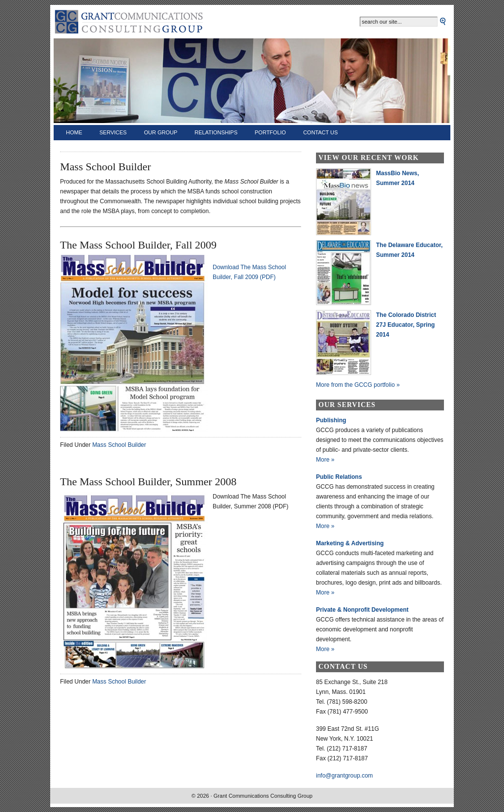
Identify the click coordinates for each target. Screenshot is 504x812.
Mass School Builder (119, 445)
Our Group (160, 132)
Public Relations (339, 477)
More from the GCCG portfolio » (358, 385)
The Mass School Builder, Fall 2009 (138, 245)
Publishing (331, 420)
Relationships (216, 132)
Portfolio (270, 132)
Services (113, 132)
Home (74, 132)
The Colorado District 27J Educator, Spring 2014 (406, 325)
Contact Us (321, 132)
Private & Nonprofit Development (362, 610)
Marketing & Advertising (350, 543)
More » (325, 460)
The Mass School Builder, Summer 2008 (148, 482)
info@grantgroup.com (345, 776)
